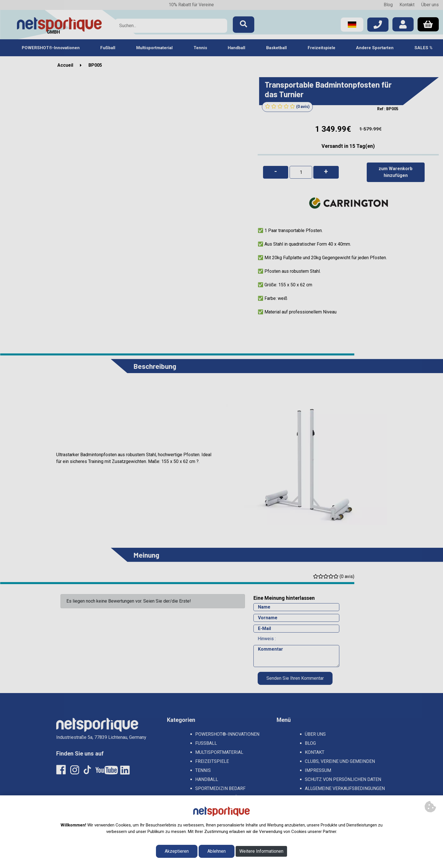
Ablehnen (217, 851)
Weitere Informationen (261, 851)
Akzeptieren (177, 851)
